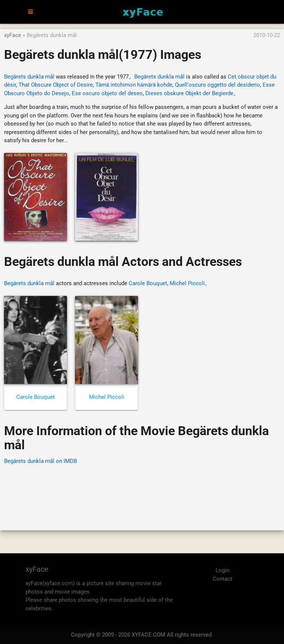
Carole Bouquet (148, 283)
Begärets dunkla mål (29, 77)
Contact (222, 579)
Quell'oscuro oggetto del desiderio (217, 85)
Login (222, 570)
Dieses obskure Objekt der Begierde (189, 93)
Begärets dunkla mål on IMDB (40, 461)
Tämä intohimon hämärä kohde (134, 85)
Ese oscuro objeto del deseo (107, 93)
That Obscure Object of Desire (56, 85)
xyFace (13, 35)
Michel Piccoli (187, 283)
